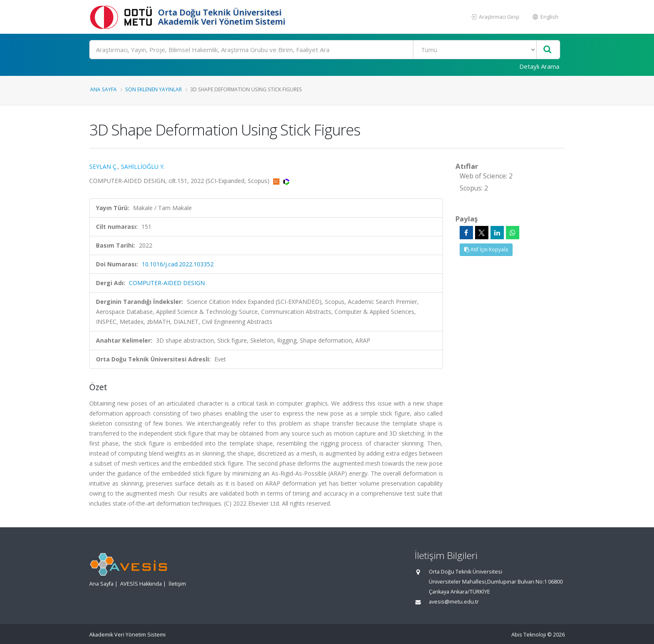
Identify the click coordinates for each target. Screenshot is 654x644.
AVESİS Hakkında (141, 584)
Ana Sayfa (103, 89)
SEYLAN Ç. (103, 167)
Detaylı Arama (539, 66)
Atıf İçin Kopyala (486, 249)
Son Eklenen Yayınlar (153, 89)
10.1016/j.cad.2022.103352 (178, 264)
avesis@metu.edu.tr (454, 602)
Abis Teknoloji (529, 635)
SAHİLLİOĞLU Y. (143, 167)
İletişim (177, 584)
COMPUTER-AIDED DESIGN (167, 283)
